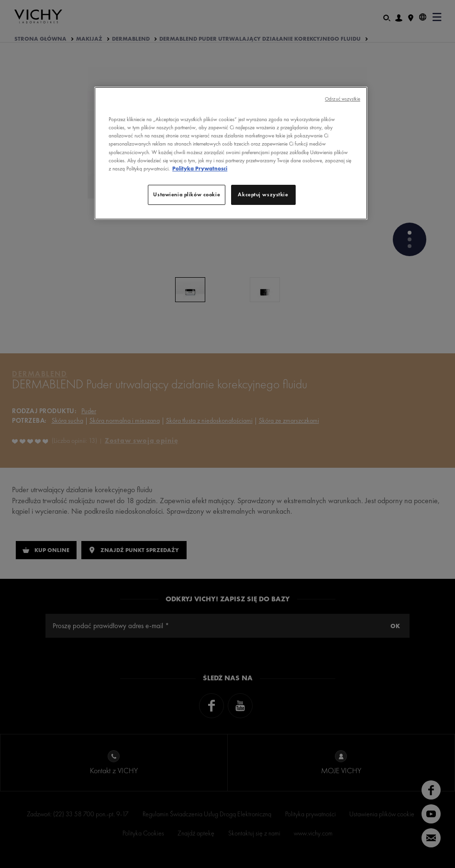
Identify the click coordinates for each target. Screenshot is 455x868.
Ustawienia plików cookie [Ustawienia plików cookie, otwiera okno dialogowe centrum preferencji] (187, 194)
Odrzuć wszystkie (343, 99)
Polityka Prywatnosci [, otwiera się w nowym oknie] (200, 169)
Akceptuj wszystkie (263, 194)
